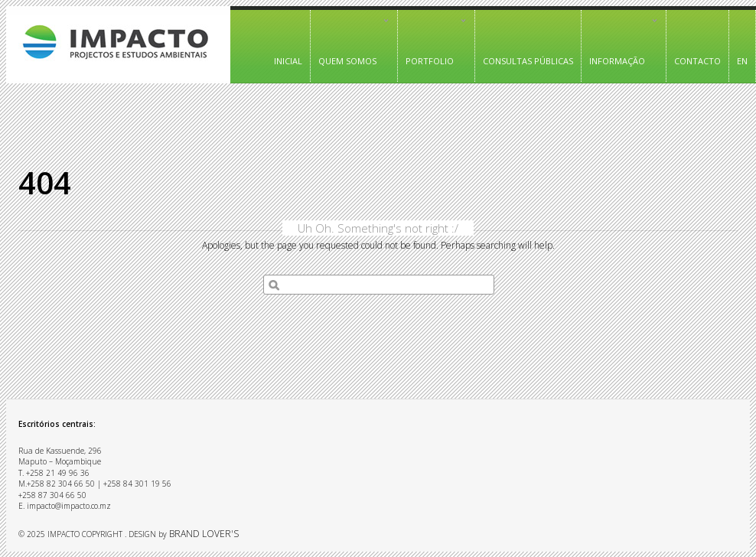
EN (742, 61)
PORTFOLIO (432, 41)
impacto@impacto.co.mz (69, 506)
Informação (620, 41)
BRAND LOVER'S (204, 534)
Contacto (697, 61)
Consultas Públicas (528, 61)
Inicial (288, 61)
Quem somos (350, 41)
